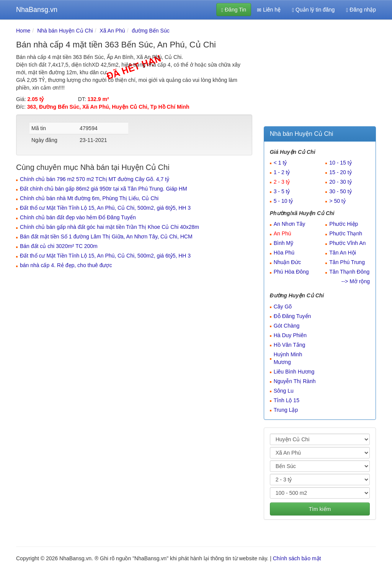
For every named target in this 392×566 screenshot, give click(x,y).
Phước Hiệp (344, 224)
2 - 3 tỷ (282, 182)
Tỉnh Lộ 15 (287, 400)
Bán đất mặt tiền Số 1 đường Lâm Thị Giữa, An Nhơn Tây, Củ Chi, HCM (106, 237)
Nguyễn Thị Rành (295, 381)
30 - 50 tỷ (340, 191)
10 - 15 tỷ (340, 163)
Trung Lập (286, 410)
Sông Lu (284, 391)
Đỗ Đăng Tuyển (292, 316)
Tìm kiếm (320, 509)
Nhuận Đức (287, 262)
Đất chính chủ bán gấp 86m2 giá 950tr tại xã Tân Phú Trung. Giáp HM (104, 189)
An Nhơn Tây (290, 224)
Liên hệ (269, 10)
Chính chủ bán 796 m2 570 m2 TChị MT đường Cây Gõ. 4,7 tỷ (95, 179)
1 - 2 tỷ (282, 172)
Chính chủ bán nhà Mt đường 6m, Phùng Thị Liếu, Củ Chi (89, 198)
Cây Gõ (283, 307)
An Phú (283, 233)
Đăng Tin (234, 10)
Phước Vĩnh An (347, 243)
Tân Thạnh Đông (349, 272)
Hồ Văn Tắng (290, 345)
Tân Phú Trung (347, 262)
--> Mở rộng (356, 281)
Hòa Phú (284, 253)
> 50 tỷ (337, 201)
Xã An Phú (112, 31)
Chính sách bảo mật (297, 558)
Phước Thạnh (346, 233)
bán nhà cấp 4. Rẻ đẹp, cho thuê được (66, 265)
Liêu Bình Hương (294, 372)
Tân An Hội (342, 253)
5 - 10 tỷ (283, 201)
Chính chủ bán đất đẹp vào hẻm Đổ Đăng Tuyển (78, 217)
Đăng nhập (361, 10)
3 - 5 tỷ (282, 191)
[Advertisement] (320, 75)
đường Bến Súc (150, 31)
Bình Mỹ (283, 243)
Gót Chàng (287, 326)
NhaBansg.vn (37, 10)
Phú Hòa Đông (291, 272)
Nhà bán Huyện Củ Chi (65, 31)
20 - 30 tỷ (340, 182)
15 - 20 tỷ (340, 172)
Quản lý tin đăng (313, 10)
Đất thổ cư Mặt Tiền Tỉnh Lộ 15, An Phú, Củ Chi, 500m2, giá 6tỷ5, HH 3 (105, 208)
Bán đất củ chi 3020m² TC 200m (59, 246)
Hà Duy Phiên (290, 335)
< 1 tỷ (280, 163)
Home (23, 31)
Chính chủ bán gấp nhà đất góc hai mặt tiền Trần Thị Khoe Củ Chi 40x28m (109, 227)
